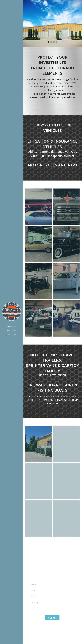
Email (33, 590)
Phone (34, 596)
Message (35, 603)
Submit (52, 618)
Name (33, 584)
